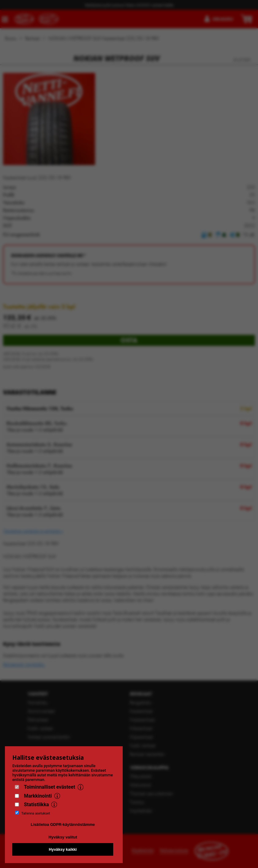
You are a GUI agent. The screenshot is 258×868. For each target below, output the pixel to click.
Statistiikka (36, 805)
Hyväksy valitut (63, 837)
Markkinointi (38, 796)
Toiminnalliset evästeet (50, 787)
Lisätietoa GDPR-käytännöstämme (63, 824)
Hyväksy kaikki (63, 849)
